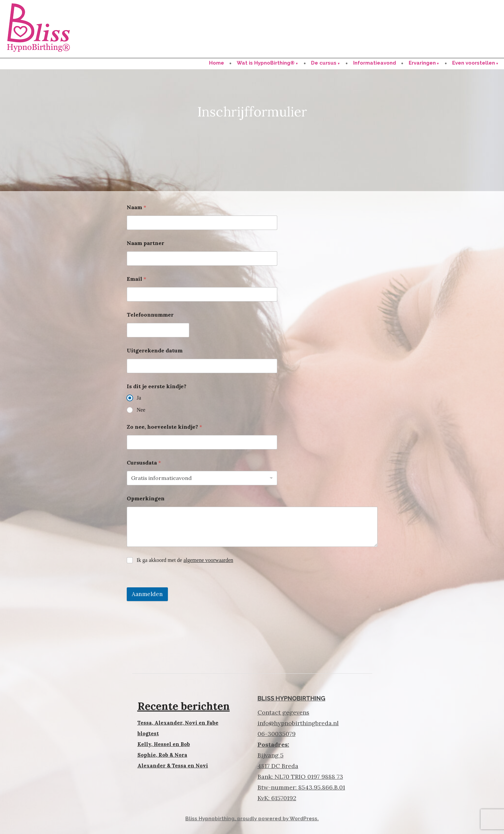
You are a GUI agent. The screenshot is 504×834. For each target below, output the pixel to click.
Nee (141, 410)
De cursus (324, 63)
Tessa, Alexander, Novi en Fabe (178, 723)
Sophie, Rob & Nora (162, 755)
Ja (139, 398)
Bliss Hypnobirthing (210, 819)
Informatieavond (375, 63)
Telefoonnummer (150, 315)
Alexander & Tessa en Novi (173, 766)
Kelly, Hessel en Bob (164, 744)
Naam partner (145, 243)
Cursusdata (144, 463)
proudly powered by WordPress (277, 819)
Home (217, 63)
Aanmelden (147, 594)
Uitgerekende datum (155, 351)
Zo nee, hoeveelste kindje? (164, 427)
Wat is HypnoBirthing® (266, 63)
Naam (136, 207)
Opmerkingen (146, 498)
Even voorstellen (474, 63)
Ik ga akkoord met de (185, 560)
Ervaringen (422, 63)
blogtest (148, 733)
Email (136, 279)
